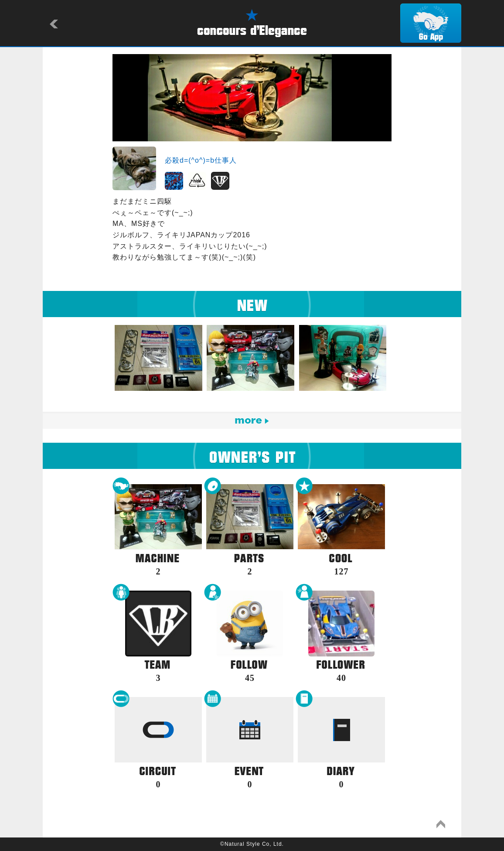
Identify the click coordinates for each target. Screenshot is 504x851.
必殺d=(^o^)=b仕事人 (201, 160)
